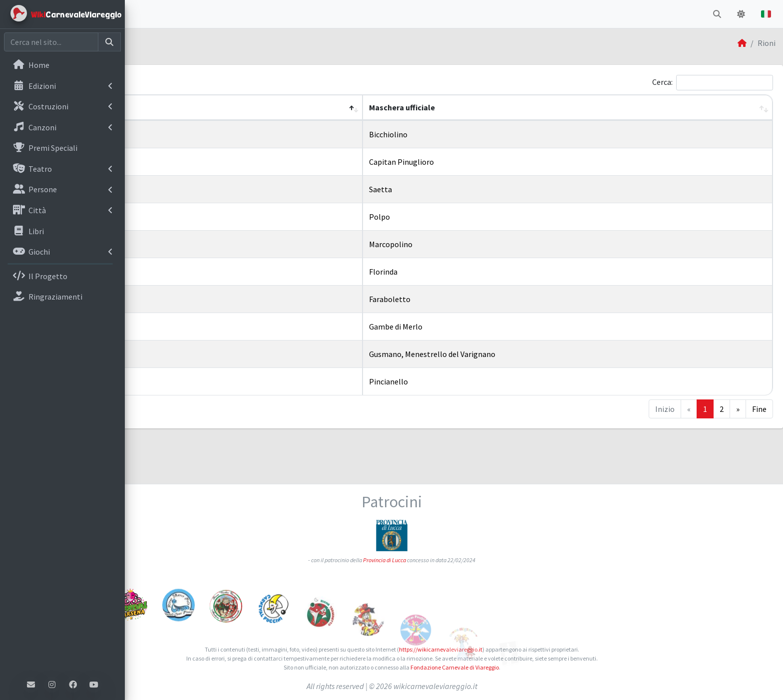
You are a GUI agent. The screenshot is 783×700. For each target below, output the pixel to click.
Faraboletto (457, 299)
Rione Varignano (180, 352)
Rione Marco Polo (182, 243)
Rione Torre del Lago (188, 325)
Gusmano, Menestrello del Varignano (499, 354)
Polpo (446, 217)
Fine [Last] (759, 409)
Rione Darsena (177, 215)
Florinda (450, 272)
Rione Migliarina (180, 270)
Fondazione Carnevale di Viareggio (517, 667)
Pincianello (455, 381)
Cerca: (662, 82)
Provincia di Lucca (447, 513)
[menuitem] (62, 66)
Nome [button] (153, 107)
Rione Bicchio (175, 133)
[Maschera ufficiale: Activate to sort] (601, 108)
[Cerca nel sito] (51, 42)
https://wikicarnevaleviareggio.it (503, 649)
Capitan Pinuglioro (468, 162)
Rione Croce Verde (183, 188)
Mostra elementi (181, 83)
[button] (140, 14)
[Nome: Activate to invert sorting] (282, 108)
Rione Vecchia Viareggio (193, 380)
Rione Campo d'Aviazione (195, 160)
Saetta (447, 189)
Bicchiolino (455, 134)
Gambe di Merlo (463, 327)
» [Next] (738, 409)
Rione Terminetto (183, 298)
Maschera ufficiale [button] (469, 107)
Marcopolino (458, 244)
